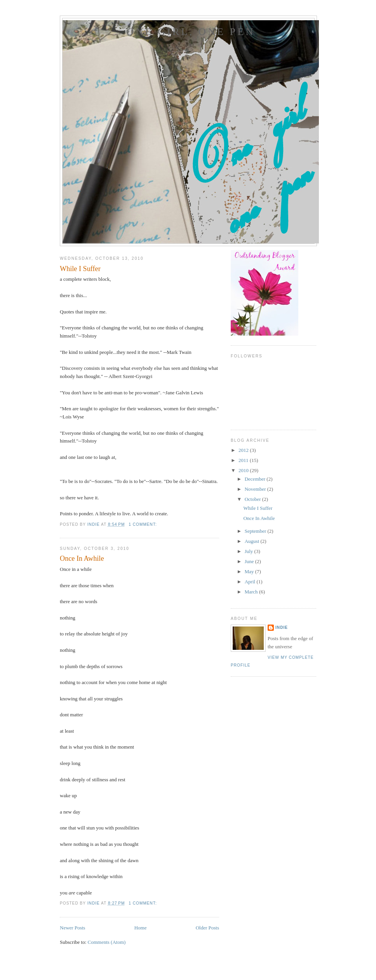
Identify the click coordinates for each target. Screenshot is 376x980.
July (250, 551)
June (250, 561)
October (253, 499)
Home (141, 928)
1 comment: (143, 524)
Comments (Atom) (107, 942)
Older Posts (207, 928)
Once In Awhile (82, 558)
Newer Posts (72, 928)
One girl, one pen (191, 32)
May (250, 571)
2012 (244, 450)
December (256, 479)
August (253, 541)
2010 (244, 470)
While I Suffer (80, 269)
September (256, 531)
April (251, 582)
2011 (244, 460)
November (256, 489)
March (252, 592)
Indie (282, 627)
